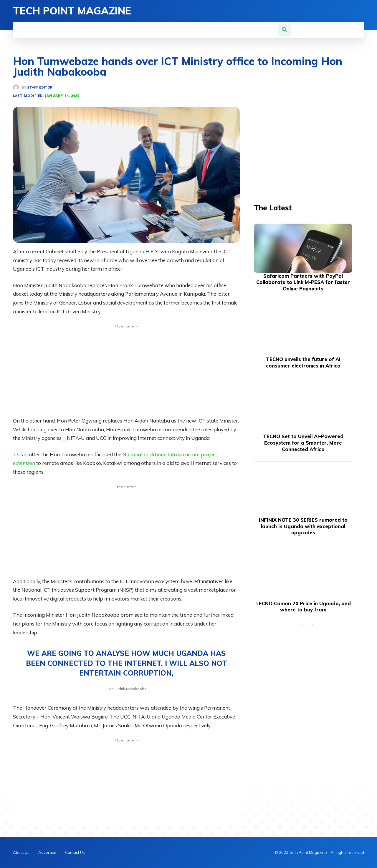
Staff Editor (40, 88)
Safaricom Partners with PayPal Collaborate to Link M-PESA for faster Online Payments (303, 282)
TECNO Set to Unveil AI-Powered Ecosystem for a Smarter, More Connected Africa (303, 443)
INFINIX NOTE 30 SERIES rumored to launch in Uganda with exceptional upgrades (303, 526)
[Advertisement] (126, 371)
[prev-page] (303, 626)
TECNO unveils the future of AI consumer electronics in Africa (303, 363)
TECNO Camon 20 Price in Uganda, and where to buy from (303, 607)
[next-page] (313, 626)
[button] (285, 30)
